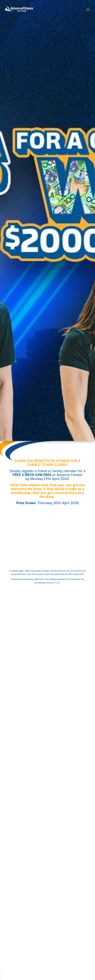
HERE (58, 583)
